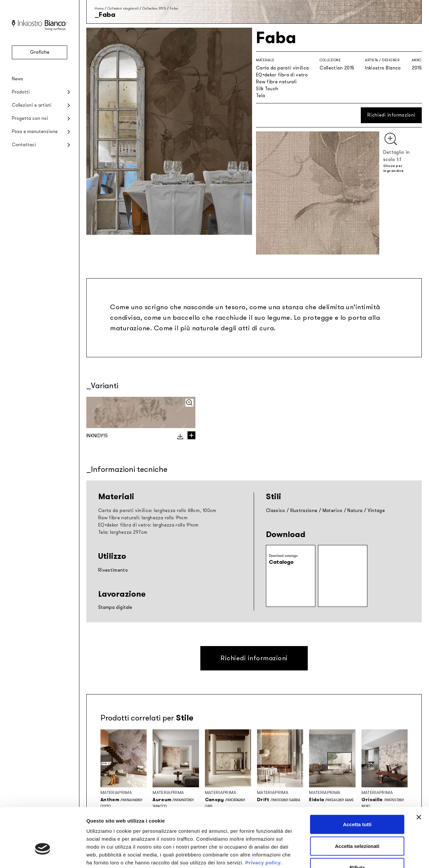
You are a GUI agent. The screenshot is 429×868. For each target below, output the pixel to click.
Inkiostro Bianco (383, 68)
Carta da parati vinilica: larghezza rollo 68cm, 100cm (157, 511)
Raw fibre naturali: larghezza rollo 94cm (143, 518)
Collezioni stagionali (123, 8)
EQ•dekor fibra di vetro (282, 75)
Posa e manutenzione (35, 132)
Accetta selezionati (357, 803)
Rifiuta (357, 825)
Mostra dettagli (347, 855)
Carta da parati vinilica (282, 68)
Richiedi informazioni (391, 115)
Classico (276, 511)
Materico (333, 511)
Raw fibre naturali (276, 82)
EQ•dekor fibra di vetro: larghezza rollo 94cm (148, 525)
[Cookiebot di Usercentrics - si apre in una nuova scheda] (43, 855)
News (17, 79)
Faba (174, 8)
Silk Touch (267, 89)
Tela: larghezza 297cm (123, 532)
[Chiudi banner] (419, 774)
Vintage (376, 511)
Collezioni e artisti (32, 105)
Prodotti (21, 92)
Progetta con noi (30, 118)
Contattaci (24, 145)
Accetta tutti (357, 782)
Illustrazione (304, 511)
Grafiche (40, 52)
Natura (355, 511)
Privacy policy (263, 820)
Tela (260, 96)
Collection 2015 (154, 8)
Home (99, 8)
